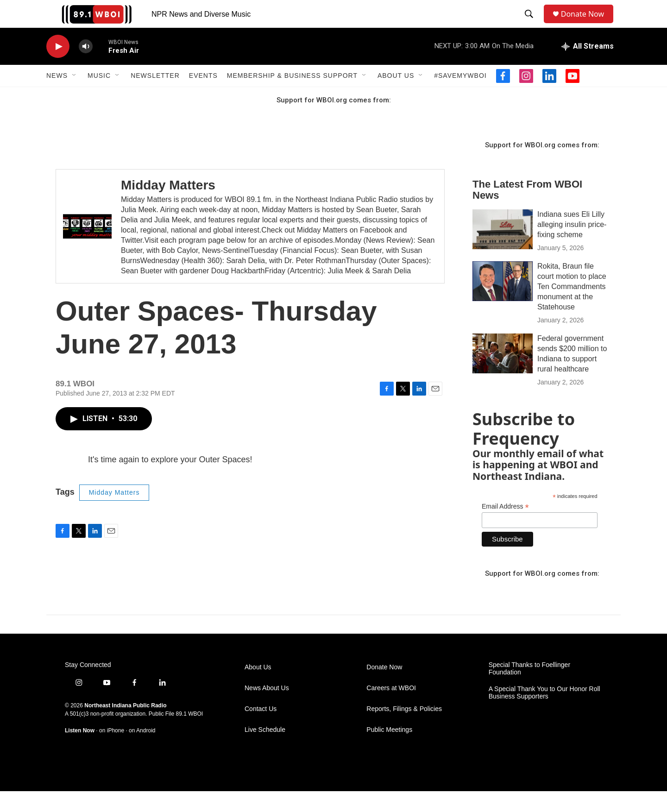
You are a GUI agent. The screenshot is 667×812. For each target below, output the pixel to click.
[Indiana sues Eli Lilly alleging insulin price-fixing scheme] (503, 250)
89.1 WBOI (189, 735)
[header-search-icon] (531, 25)
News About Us (267, 709)
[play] (58, 67)
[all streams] (588, 67)
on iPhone (112, 751)
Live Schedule (265, 751)
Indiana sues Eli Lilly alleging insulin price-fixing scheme (572, 245)
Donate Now (587, 24)
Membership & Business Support (292, 96)
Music (99, 96)
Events (203, 96)
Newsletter (155, 96)
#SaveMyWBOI (460, 96)
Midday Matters (168, 206)
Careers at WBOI (391, 709)
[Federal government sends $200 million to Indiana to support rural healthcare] (503, 374)
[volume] (86, 67)
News (57, 96)
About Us (396, 96)
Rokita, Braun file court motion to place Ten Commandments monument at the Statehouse (572, 307)
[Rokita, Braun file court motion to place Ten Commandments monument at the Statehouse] (503, 302)
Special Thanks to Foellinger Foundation (529, 689)
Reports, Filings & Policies (404, 730)
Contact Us (261, 730)
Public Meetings (389, 751)
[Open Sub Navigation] (75, 96)
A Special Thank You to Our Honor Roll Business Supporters (544, 714)
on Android (142, 751)
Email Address (505, 527)
